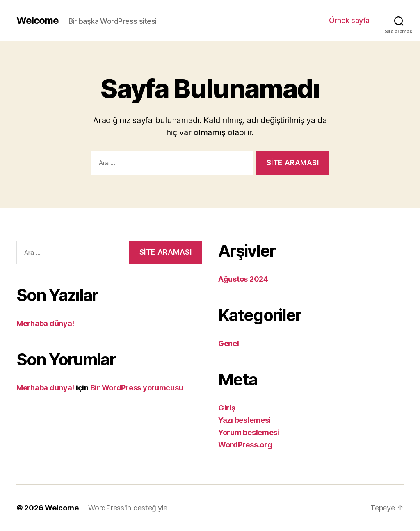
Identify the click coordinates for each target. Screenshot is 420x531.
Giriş (227, 408)
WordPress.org (245, 445)
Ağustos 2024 (243, 279)
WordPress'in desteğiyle (128, 508)
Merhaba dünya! (45, 323)
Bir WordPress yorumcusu (137, 388)
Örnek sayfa (349, 20)
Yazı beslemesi (244, 420)
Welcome (38, 21)
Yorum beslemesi (249, 432)
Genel (229, 343)
